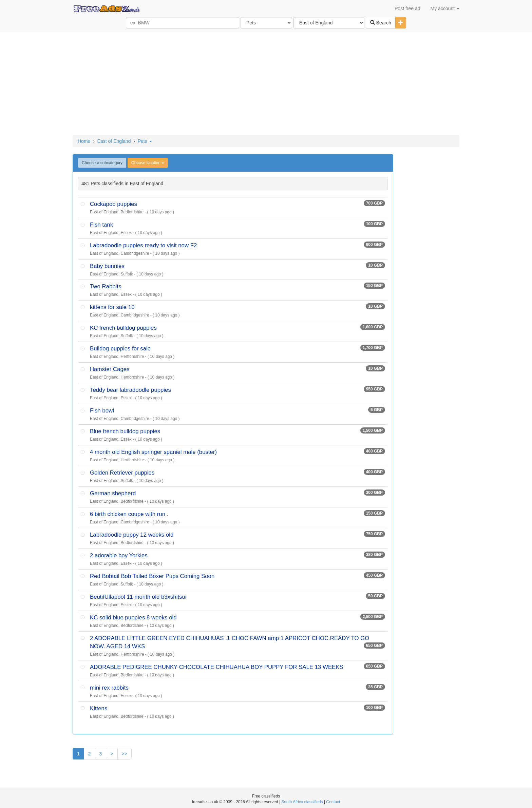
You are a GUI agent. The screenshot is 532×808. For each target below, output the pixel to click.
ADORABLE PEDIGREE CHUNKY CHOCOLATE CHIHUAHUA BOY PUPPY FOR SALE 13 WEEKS (217, 667)
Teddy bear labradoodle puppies (130, 390)
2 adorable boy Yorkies (119, 555)
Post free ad (407, 8)
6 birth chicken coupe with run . (129, 514)
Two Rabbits (106, 286)
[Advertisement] (266, 84)
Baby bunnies (107, 266)
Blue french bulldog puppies (125, 431)
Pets (145, 141)
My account (445, 8)
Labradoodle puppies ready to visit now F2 (143, 245)
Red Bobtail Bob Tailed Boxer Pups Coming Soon (152, 576)
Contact (333, 802)
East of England (114, 141)
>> (125, 754)
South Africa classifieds (302, 802)
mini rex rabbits (109, 688)
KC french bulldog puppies (123, 328)
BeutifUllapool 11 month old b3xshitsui (138, 597)
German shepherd (113, 493)
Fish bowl (102, 411)
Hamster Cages (110, 369)
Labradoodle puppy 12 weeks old (132, 535)
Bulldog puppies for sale (120, 349)
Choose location (148, 163)
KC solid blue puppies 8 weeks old (133, 618)
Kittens (99, 708)
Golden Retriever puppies (122, 473)
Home (84, 141)
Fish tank (101, 225)
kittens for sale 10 (112, 307)
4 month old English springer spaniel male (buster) (153, 452)
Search (381, 23)
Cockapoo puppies (113, 204)
